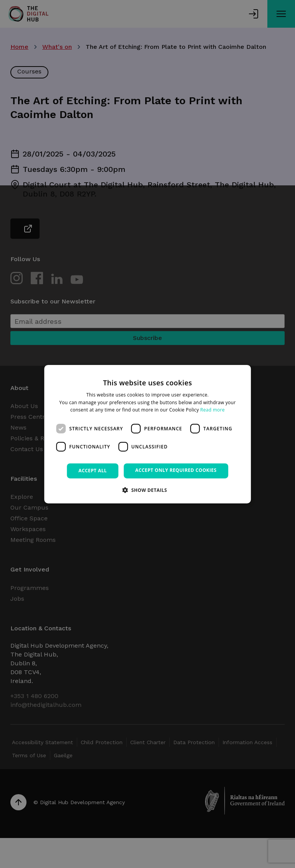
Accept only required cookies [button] (176, 470)
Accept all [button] (93, 471)
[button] (147, 490)
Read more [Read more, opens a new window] (212, 410)
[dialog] (147, 434)
